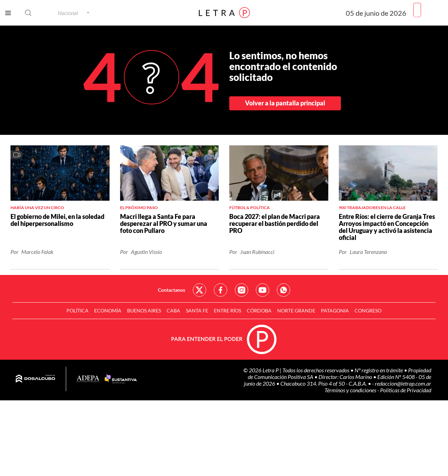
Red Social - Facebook (220, 290)
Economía (108, 311)
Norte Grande (296, 311)
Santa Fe (197, 311)
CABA (173, 311)
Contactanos (171, 290)
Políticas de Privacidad (406, 390)
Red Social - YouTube (262, 290)
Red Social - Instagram (241, 290)
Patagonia (335, 311)
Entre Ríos (227, 311)
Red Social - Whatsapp (283, 290)
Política (78, 311)
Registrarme (428, 16)
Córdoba (259, 311)
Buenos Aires (144, 311)
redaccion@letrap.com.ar (403, 383)
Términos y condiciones (351, 390)
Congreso (368, 311)
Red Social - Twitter (199, 290)
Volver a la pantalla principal (285, 103)
